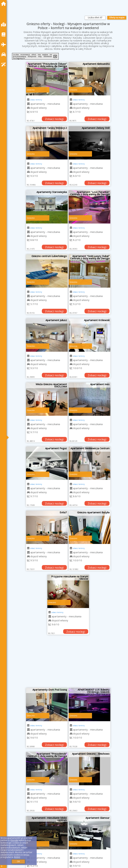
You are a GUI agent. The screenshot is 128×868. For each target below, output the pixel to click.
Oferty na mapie (117, 18)
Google (14, 840)
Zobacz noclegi (54, 119)
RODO (17, 857)
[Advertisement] (68, 663)
